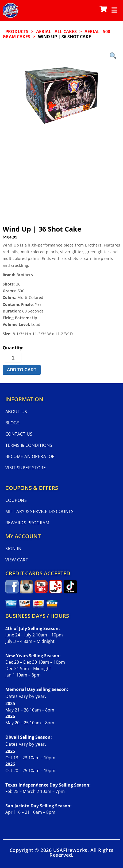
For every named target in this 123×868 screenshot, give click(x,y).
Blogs (12, 423)
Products (17, 32)
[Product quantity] (13, 358)
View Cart (17, 560)
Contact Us (19, 434)
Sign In (13, 549)
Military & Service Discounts (39, 511)
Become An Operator (30, 456)
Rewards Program (27, 523)
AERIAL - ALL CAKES (56, 32)
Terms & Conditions (29, 445)
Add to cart (22, 370)
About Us (16, 412)
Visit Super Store (26, 468)
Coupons (16, 500)
